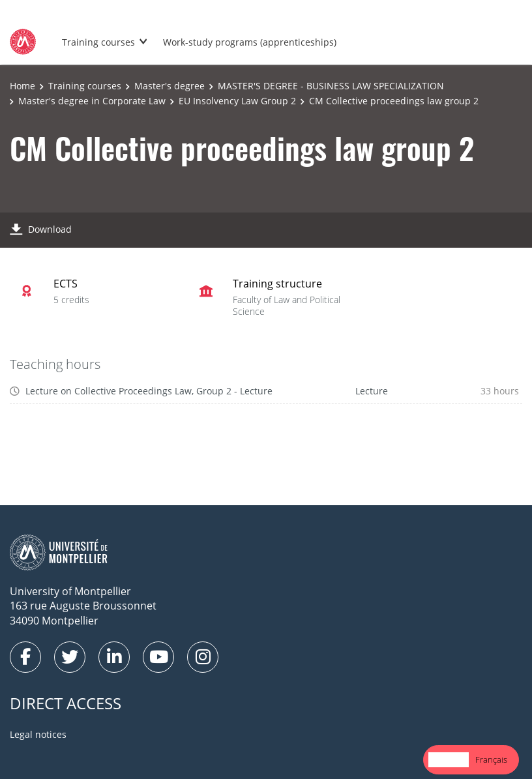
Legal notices (38, 734)
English (449, 759)
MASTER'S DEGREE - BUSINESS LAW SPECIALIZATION (331, 86)
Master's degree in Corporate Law (92, 101)
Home (22, 86)
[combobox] (449, 760)
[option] (491, 760)
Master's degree (170, 86)
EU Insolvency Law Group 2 (237, 101)
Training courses (98, 42)
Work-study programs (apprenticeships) (250, 42)
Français (491, 759)
